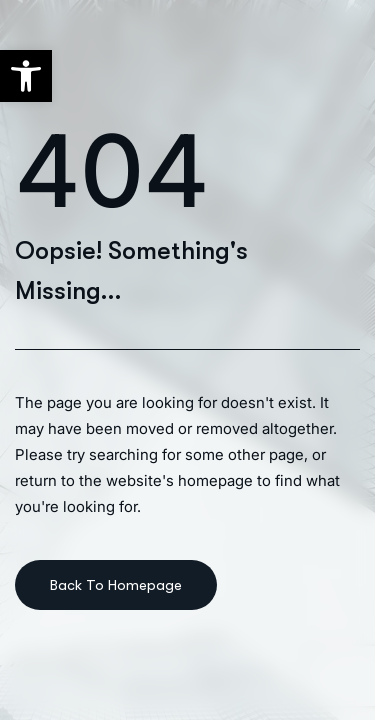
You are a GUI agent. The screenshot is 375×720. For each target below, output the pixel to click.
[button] (26, 76)
